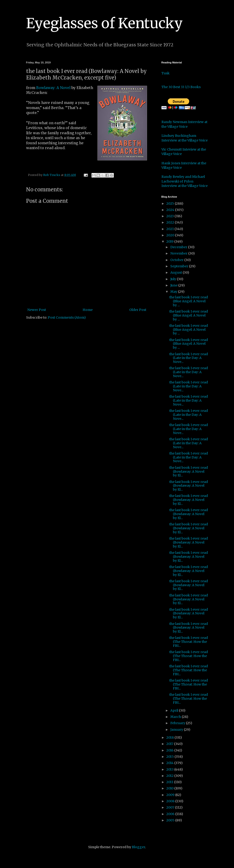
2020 (171, 235)
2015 (170, 757)
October (177, 260)
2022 (171, 222)
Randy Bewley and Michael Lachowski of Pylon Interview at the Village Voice (185, 181)
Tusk (166, 73)
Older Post (138, 310)
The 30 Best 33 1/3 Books (181, 87)
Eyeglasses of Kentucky (104, 23)
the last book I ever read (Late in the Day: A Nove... (189, 358)
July (174, 279)
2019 (170, 241)
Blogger (138, 847)
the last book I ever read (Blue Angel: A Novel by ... (189, 301)
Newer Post (37, 310)
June (174, 285)
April (175, 710)
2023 (170, 216)
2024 (171, 210)
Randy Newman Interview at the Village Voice (184, 124)
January (177, 730)
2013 (170, 769)
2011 (170, 782)
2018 (170, 737)
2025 (171, 203)
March (176, 717)
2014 (170, 763)
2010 (170, 788)
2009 (171, 795)
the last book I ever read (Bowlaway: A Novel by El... (189, 472)
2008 (171, 801)
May (174, 292)
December (179, 247)
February (178, 723)
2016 (170, 750)
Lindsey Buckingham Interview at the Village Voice (185, 138)
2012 (170, 776)
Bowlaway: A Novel (54, 88)
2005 (171, 820)
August (176, 272)
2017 (170, 744)
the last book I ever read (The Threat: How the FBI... (189, 642)
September (180, 266)
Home (88, 310)
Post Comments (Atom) (67, 317)
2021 (170, 229)
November (179, 253)
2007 (171, 807)
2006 (171, 814)
